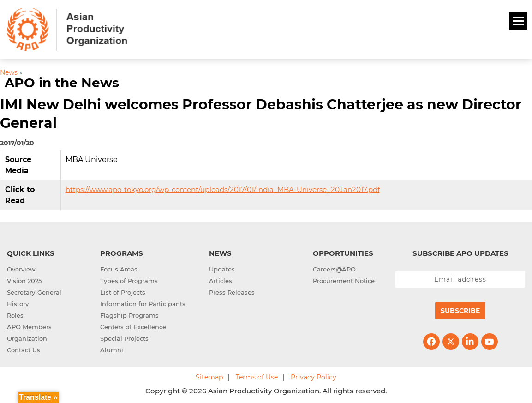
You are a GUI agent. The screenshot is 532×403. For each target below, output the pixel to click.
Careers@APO (334, 268)
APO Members (29, 325)
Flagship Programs (129, 314)
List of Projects (123, 291)
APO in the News (62, 82)
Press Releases (232, 291)
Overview (21, 268)
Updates (222, 268)
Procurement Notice (344, 279)
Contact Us (24, 349)
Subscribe (460, 309)
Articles (221, 279)
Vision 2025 (24, 279)
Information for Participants (143, 302)
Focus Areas (119, 268)
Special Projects (124, 337)
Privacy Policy (314, 376)
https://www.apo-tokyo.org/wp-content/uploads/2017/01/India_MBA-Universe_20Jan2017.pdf (223, 188)
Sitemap (209, 376)
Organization (27, 337)
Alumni (112, 349)
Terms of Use (257, 376)
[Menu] (518, 21)
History (18, 302)
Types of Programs (129, 279)
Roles (15, 314)
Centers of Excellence (133, 325)
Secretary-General (34, 291)
